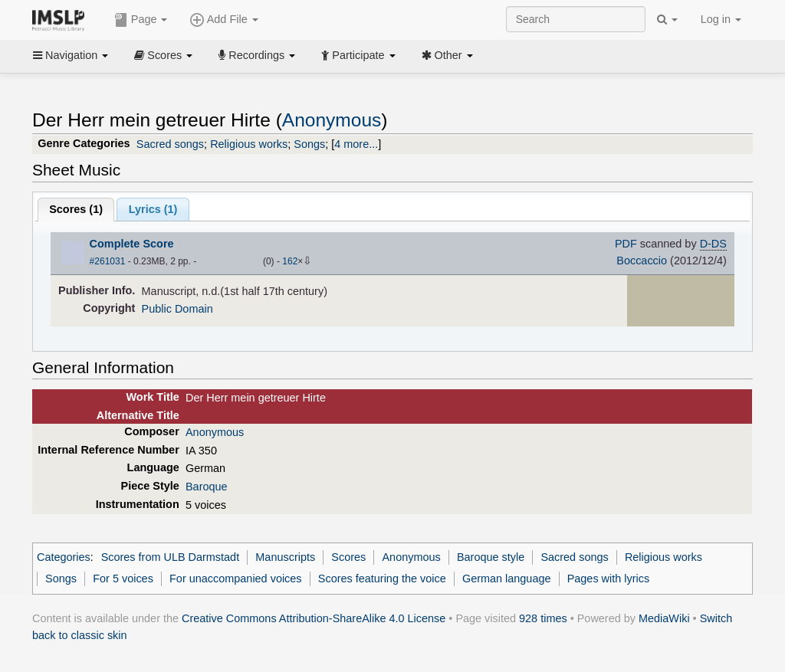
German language (507, 579)
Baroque (207, 487)
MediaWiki (664, 618)
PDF (626, 244)
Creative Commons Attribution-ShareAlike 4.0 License (314, 618)
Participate (358, 55)
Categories (64, 557)
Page (141, 20)
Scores (163, 55)
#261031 (108, 261)
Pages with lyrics (609, 579)
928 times (543, 618)
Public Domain (177, 309)
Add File (224, 20)
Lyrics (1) (153, 209)
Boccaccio (642, 261)
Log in (721, 19)
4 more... (356, 144)
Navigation (71, 55)
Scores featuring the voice (382, 579)
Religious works (249, 144)
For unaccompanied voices (236, 579)
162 (290, 261)
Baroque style (491, 557)
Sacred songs (170, 144)
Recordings (257, 55)
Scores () (76, 209)
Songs (309, 144)
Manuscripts (285, 557)
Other (447, 55)
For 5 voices (123, 579)
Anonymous (332, 120)
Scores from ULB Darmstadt (171, 557)
